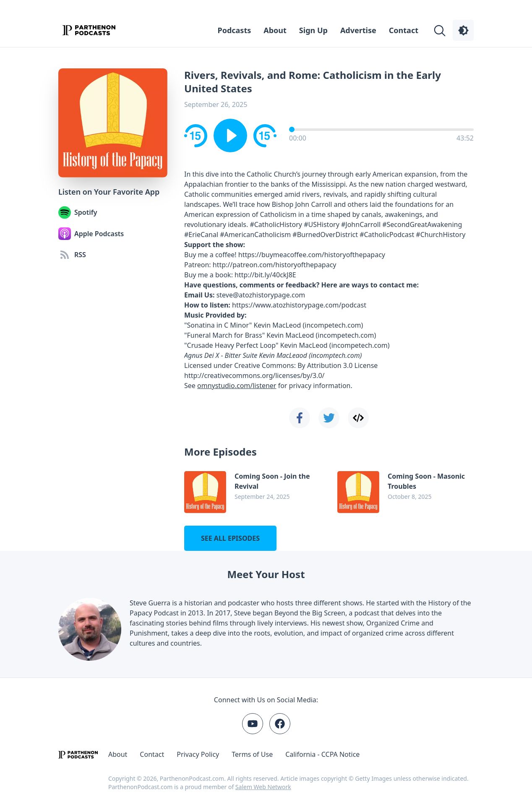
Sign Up (313, 30)
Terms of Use (252, 754)
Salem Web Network (263, 787)
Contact (404, 30)
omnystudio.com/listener (237, 386)
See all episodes (230, 538)
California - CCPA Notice (322, 754)
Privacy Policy (198, 754)
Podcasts (235, 30)
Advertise (358, 30)
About (275, 30)
